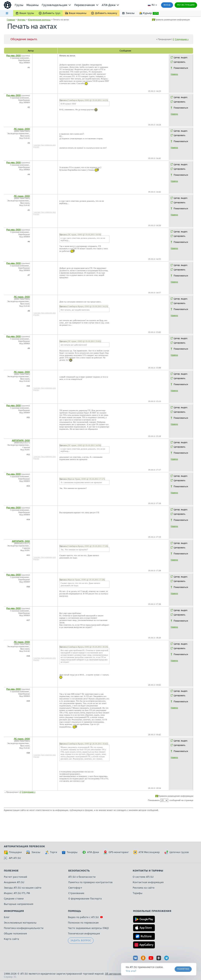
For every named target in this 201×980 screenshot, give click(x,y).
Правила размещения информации (172, 20)
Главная (11, 20)
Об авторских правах (118, 974)
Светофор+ (75, 888)
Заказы (33, 852)
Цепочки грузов (177, 852)
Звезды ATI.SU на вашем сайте (23, 888)
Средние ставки (14, 899)
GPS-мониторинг (116, 852)
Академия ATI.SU (14, 882)
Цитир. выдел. (181, 57)
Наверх (174, 74)
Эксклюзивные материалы (20, 923)
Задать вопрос (81, 941)
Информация (14, 911)
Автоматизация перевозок (24, 846)
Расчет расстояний (16, 877)
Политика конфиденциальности (24, 928)
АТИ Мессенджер (147, 852)
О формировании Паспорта (85, 899)
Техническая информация (84, 934)
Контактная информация (148, 882)
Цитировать (179, 62)
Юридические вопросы (39, 20)
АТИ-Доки (91, 852)
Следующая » (182, 39)
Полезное (11, 871)
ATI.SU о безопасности (82, 877)
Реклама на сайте (144, 888)
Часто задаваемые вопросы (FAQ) (88, 928)
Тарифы (138, 893)
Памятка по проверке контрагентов (90, 882)
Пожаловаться (181, 68)
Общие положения (15, 934)
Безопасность (79, 871)
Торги (51, 852)
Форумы (21, 20)
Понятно (183, 969)
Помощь (74, 911)
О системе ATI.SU (143, 877)
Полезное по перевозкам (83, 923)
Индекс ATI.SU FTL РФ (17, 893)
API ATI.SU (12, 858)
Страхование (76, 893)
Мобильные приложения (152, 911)
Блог (7, 917)
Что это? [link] (131, 971)
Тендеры (70, 852)
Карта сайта (11, 939)
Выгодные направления (19, 904)
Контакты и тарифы (148, 871)
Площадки (13, 852)
